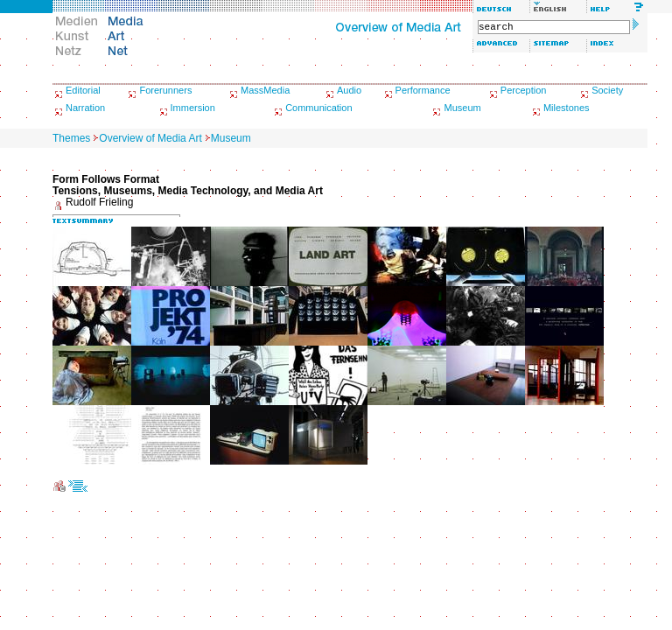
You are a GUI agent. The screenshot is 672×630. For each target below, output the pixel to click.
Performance (423, 90)
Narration (85, 108)
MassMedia (265, 90)
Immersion (193, 108)
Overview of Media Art (150, 138)
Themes (71, 138)
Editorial (83, 90)
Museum (462, 108)
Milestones (567, 108)
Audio (349, 90)
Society (607, 90)
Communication (318, 108)
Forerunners (165, 90)
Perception (524, 90)
